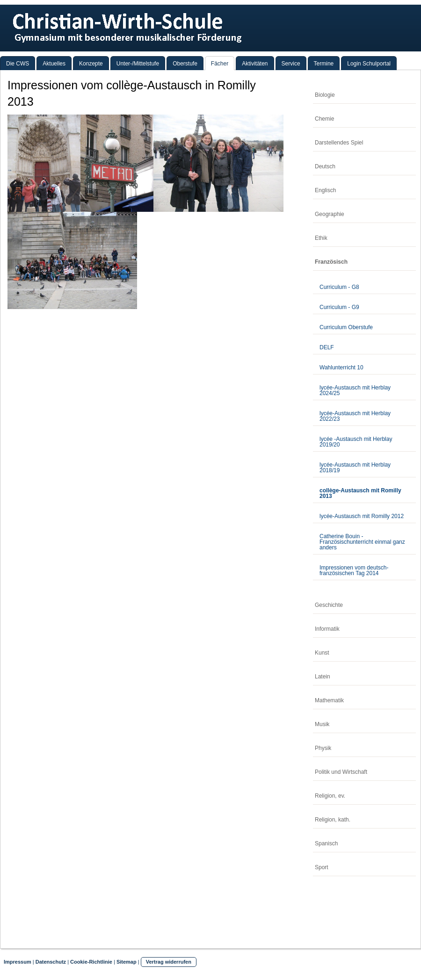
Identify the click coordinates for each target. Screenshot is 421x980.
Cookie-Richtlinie (91, 962)
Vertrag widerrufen (169, 962)
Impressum (18, 962)
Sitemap (127, 962)
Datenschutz (51, 962)
